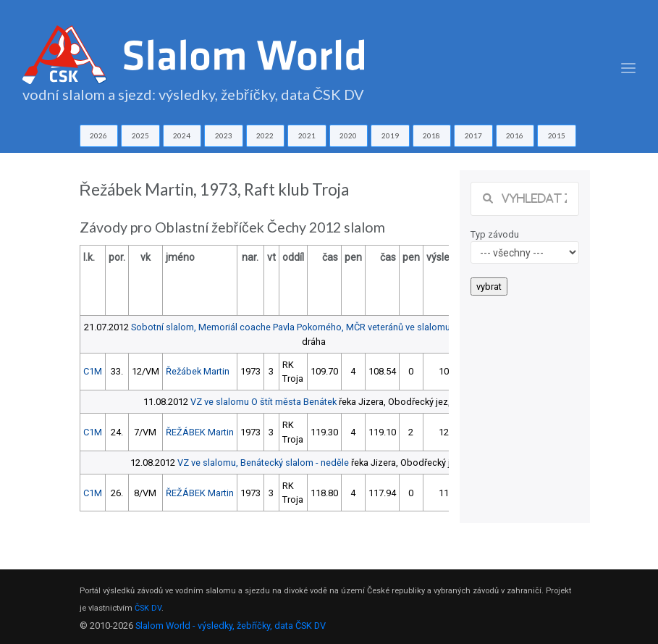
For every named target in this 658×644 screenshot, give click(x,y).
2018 (431, 135)
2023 (224, 135)
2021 (307, 135)
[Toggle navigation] (628, 68)
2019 (390, 135)
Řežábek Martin (198, 371)
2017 (473, 135)
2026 (98, 135)
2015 (557, 135)
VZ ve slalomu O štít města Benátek (263, 402)
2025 (140, 135)
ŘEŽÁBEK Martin (200, 432)
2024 (182, 135)
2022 (265, 135)
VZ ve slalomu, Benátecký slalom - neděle (263, 463)
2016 (515, 135)
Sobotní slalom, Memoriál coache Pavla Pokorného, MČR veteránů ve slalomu (291, 327)
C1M (93, 371)
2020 (348, 135)
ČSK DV (148, 608)
